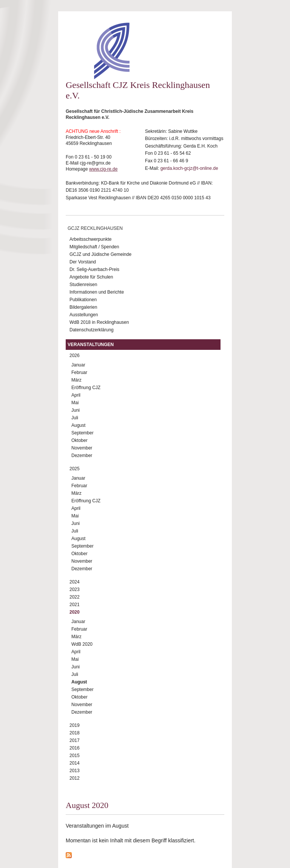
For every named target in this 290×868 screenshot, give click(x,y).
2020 (75, 612)
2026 (75, 356)
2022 (75, 597)
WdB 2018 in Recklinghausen (99, 322)
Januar (78, 365)
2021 (75, 605)
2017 (75, 740)
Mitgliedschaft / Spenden (94, 247)
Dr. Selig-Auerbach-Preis (94, 269)
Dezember (82, 456)
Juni (76, 410)
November (82, 448)
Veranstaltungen (91, 345)
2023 (75, 589)
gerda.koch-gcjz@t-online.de (189, 168)
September (83, 433)
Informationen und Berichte (97, 292)
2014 (75, 763)
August (78, 425)
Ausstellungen (84, 315)
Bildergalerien (83, 307)
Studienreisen (83, 285)
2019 (75, 725)
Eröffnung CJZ (86, 388)
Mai (75, 403)
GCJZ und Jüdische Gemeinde (100, 254)
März (76, 380)
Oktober (79, 440)
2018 (75, 733)
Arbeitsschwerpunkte (90, 239)
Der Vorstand (83, 262)
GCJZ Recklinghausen (95, 228)
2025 (75, 469)
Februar (79, 372)
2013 (75, 771)
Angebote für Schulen (91, 277)
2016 (75, 748)
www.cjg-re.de (103, 169)
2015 (75, 756)
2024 (75, 582)
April (76, 395)
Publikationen (83, 300)
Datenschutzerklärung (92, 330)
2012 (75, 778)
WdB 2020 (82, 644)
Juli (75, 418)
